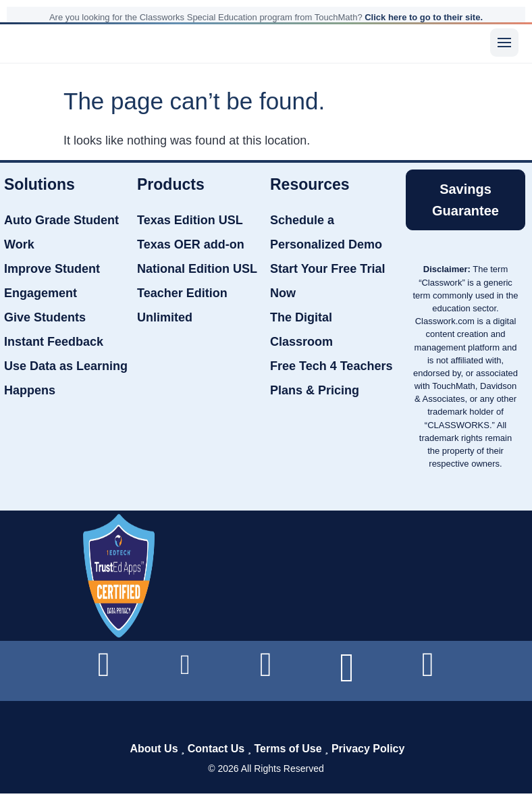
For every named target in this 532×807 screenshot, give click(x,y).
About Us (154, 749)
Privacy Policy (368, 749)
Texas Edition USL (190, 220)
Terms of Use (288, 749)
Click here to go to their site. (424, 17)
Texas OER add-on (191, 244)
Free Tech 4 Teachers (331, 366)
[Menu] (504, 43)
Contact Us (216, 749)
